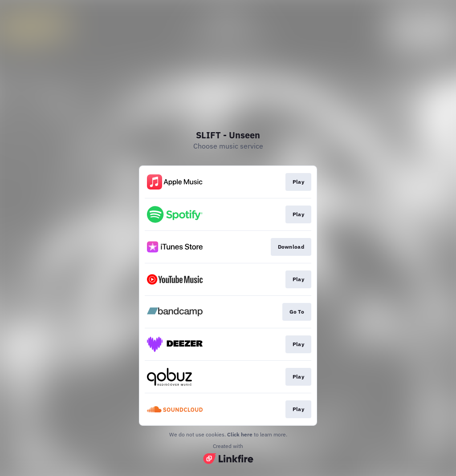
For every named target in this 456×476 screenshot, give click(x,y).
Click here (240, 434)
